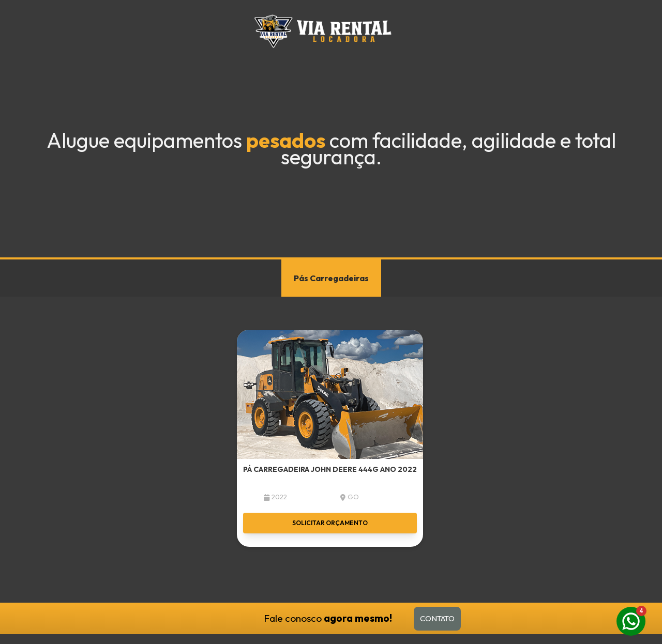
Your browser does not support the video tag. (331, 129)
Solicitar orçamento (330, 523)
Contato (437, 618)
